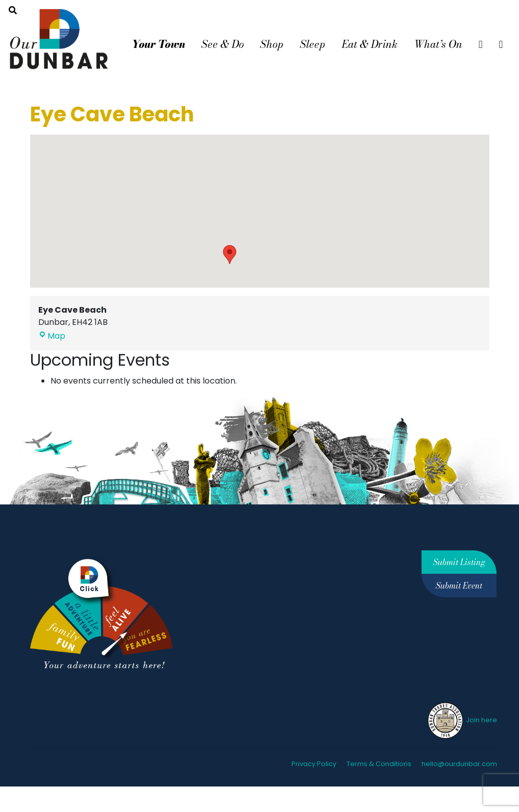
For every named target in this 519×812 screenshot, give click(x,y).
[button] (230, 255)
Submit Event (459, 586)
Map (52, 336)
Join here (462, 720)
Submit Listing (459, 562)
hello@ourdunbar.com (459, 764)
